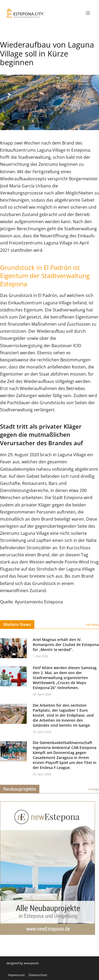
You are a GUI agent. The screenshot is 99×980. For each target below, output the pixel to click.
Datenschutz (38, 975)
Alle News (92, 625)
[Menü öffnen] (88, 13)
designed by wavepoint (22, 963)
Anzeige (94, 789)
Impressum (16, 975)
